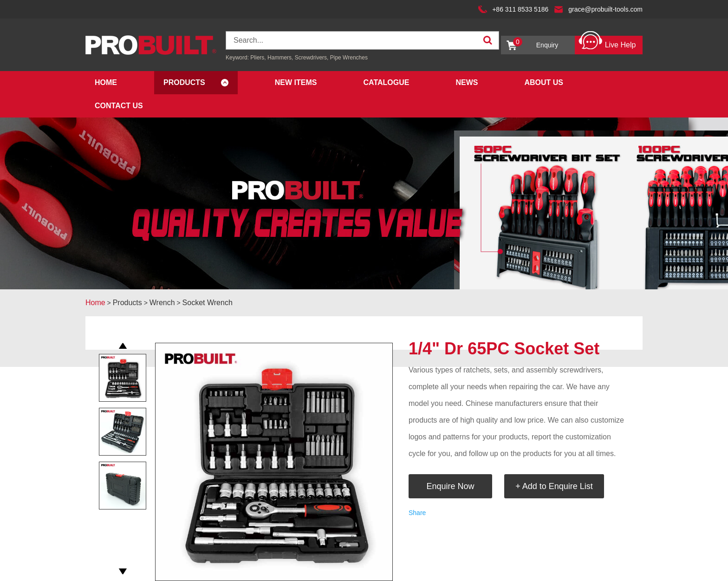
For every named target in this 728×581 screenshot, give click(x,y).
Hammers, (280, 58)
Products (184, 82)
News (467, 82)
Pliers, (258, 58)
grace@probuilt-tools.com (605, 9)
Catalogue (386, 82)
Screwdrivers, (312, 58)
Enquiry (536, 43)
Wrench (162, 303)
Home (106, 82)
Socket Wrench (208, 303)
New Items (296, 82)
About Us (544, 82)
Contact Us (119, 106)
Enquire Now (450, 486)
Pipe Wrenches (349, 58)
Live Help (607, 42)
